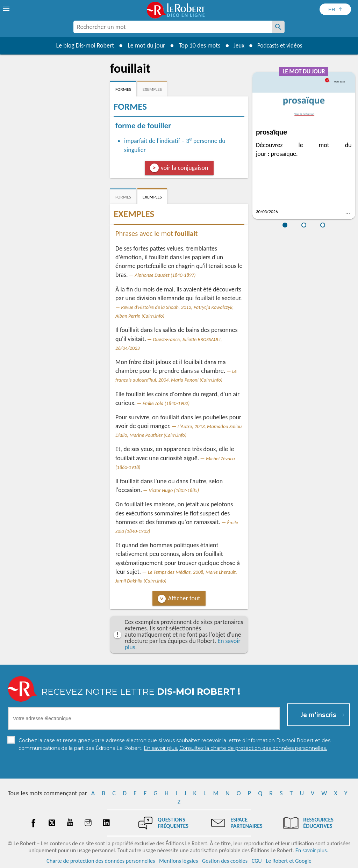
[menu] (7, 9)
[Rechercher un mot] (278, 27)
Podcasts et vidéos (280, 45)
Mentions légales (178, 861)
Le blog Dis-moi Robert (83, 45)
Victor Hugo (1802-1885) (174, 490)
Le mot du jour (145, 45)
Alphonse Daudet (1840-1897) (165, 275)
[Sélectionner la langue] (335, 9)
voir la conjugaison (185, 168)
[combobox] (173, 27)
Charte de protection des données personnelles (101, 861)
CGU (257, 861)
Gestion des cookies (225, 861)
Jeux (238, 45)
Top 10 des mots (198, 45)
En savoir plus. (312, 850)
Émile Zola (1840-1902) (166, 403)
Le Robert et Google (289, 861)
